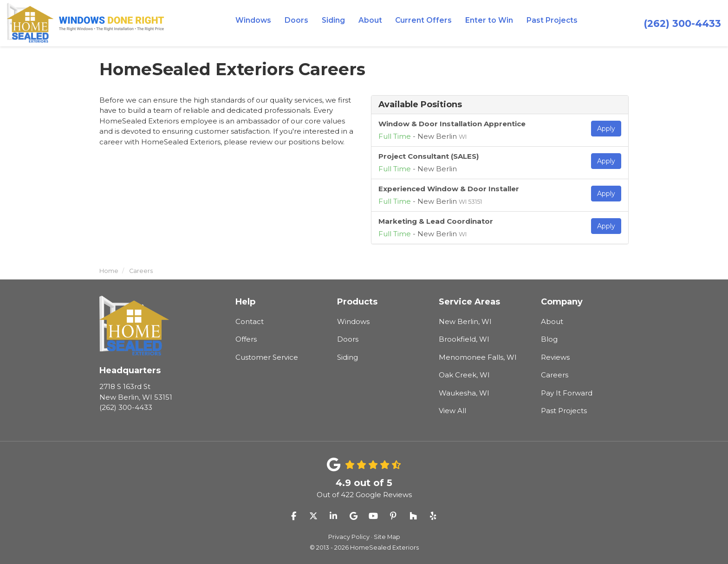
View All (452, 411)
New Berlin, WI (465, 321)
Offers (246, 339)
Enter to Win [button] (487, 23)
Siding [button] (338, 23)
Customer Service (267, 357)
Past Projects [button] (547, 23)
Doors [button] (301, 23)
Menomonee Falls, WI (478, 357)
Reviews (555, 357)
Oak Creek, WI (464, 375)
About (552, 321)
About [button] (374, 23)
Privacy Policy (349, 537)
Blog (549, 339)
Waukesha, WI (464, 393)
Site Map (387, 537)
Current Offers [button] (425, 23)
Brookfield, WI (464, 339)
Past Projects (564, 411)
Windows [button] (260, 23)
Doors (348, 339)
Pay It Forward (567, 393)
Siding (348, 357)
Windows (353, 321)
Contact (250, 321)
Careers (555, 375)
